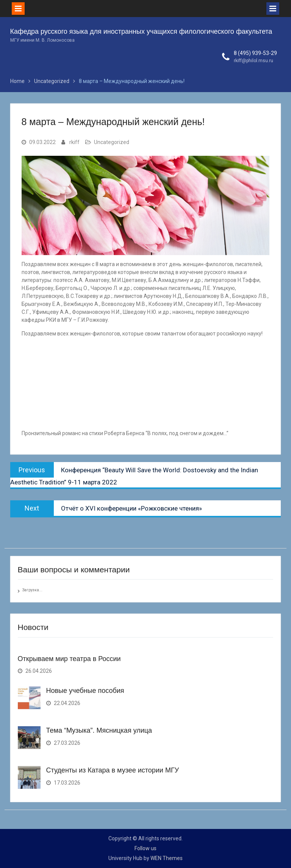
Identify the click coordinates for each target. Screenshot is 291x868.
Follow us (145, 848)
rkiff (74, 142)
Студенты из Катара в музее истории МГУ (113, 770)
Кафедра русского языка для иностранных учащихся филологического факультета (141, 31)
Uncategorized (112, 142)
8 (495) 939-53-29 (255, 53)
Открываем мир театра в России (69, 659)
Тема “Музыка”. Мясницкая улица (99, 730)
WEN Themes (167, 858)
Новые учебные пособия (85, 691)
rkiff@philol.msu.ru (253, 61)
